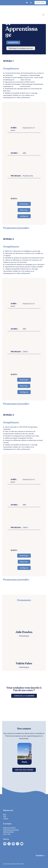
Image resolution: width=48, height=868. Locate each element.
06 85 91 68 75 (31, 3)
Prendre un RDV (40, 3)
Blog (5, 814)
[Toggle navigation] (43, 15)
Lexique (6, 818)
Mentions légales (8, 832)
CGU (9, 834)
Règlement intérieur (9, 828)
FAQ (5, 816)
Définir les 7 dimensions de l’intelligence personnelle (23, 251)
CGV (5, 834)
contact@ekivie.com (27, 3)
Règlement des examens (11, 830)
